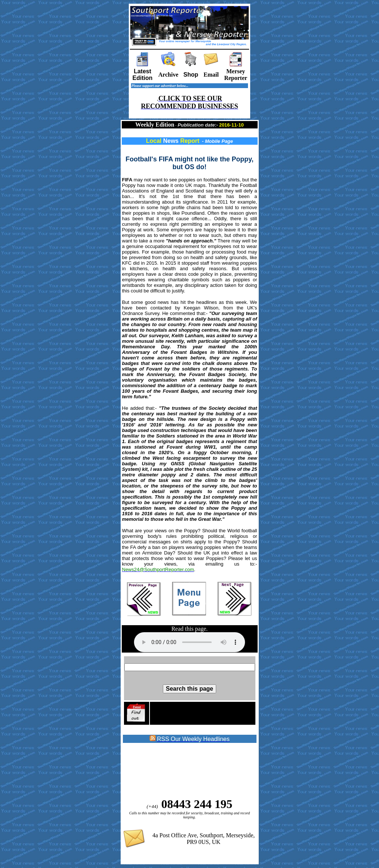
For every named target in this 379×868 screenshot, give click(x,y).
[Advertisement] (182, 771)
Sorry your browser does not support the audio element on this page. (189, 642)
